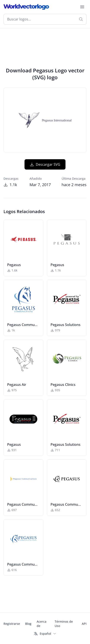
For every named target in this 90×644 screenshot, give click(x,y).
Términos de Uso (64, 624)
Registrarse (12, 624)
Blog (28, 624)
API (84, 624)
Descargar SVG (45, 164)
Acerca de (42, 624)
